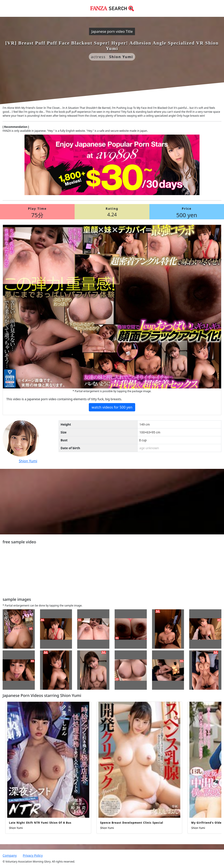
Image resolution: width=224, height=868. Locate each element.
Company (10, 855)
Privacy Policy (33, 855)
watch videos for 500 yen (112, 407)
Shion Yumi (28, 461)
